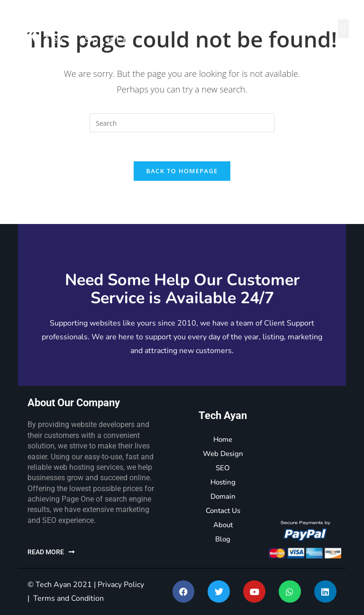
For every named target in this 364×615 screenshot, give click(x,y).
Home (223, 439)
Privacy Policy (121, 585)
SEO (223, 468)
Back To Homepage (182, 171)
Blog (223, 539)
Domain (223, 496)
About (223, 525)
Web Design (223, 454)
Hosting (223, 482)
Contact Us (223, 511)
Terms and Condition (68, 598)
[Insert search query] (182, 123)
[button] (343, 29)
